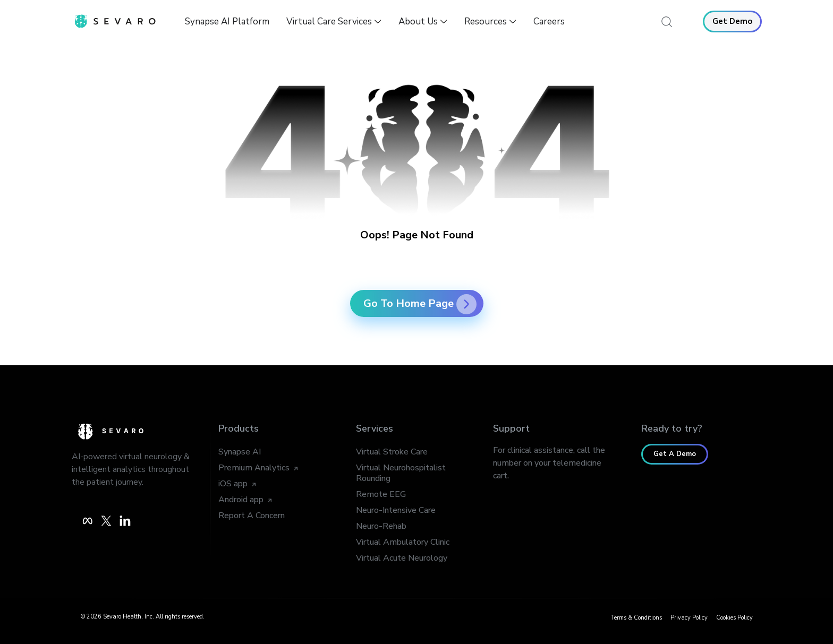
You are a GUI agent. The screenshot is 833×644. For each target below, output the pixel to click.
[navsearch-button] (667, 21)
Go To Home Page (420, 303)
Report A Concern (252, 516)
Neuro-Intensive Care (396, 510)
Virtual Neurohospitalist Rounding (401, 473)
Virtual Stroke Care (392, 452)
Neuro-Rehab (381, 526)
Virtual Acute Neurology (402, 558)
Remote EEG (381, 494)
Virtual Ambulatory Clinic (403, 542)
